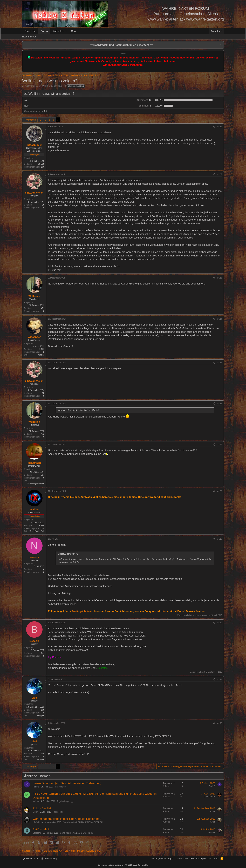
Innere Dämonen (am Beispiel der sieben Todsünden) (67, 783)
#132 (220, 723)
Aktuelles (58, 31)
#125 (220, 363)
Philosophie (60, 787)
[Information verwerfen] (220, 45)
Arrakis (41, 355)
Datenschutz (182, 859)
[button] (66, 31)
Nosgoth (41, 716)
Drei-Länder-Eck (37, 531)
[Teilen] (214, 127)
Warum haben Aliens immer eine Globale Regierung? (67, 819)
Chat (74, 31)
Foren (44, 31)
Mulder (36, 801)
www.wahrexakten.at (165, 19)
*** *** (122, 45)
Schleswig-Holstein (36, 483)
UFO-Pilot (37, 822)
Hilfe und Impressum (201, 859)
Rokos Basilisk (42, 808)
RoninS (36, 787)
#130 (220, 623)
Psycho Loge (63, 801)
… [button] (45, 120)
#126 (220, 404)
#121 (220, 127)
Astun (213, 811)
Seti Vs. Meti (41, 829)
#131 (220, 679)
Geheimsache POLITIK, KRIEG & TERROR (83, 822)
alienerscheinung (76, 86)
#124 (220, 319)
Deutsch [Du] (49, 859)
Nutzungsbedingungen (162, 859)
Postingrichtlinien (82, 611)
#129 (220, 539)
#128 (220, 491)
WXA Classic (31, 859)
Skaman (212, 832)
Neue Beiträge (29, 37)
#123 (220, 278)
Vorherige (31, 120)
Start (216, 859)
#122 (220, 174)
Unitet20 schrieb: (66, 554)
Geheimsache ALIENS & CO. (73, 833)
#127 (220, 445)
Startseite (30, 31)
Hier (164, 611)
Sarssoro (37, 833)
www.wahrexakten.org (205, 19)
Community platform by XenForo (123, 865)
